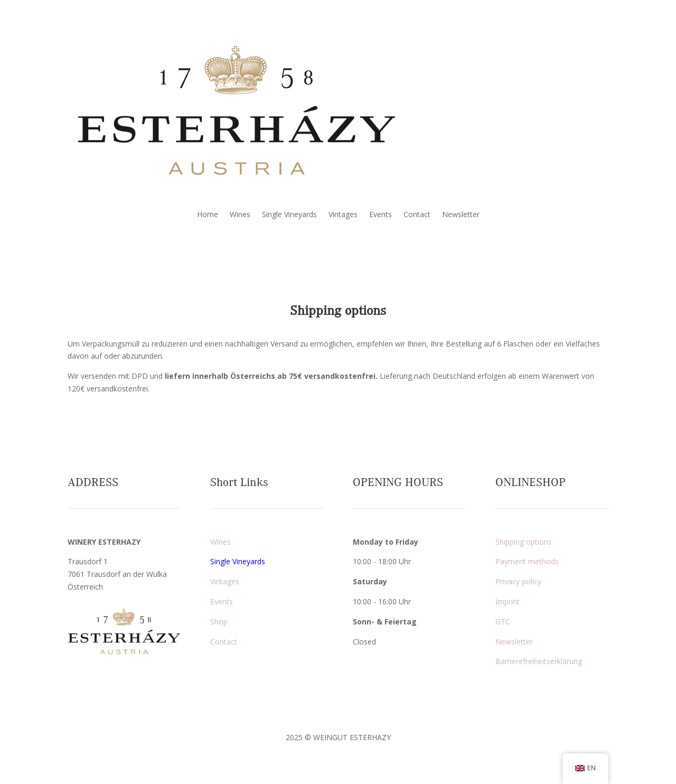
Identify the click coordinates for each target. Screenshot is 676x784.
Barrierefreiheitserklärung (539, 661)
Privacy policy (518, 581)
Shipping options (524, 542)
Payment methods (527, 561)
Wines (240, 215)
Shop (219, 622)
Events (381, 215)
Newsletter (461, 215)
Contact (417, 215)
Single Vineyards (289, 215)
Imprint (508, 601)
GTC (503, 622)
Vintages (343, 215)
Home (208, 215)
